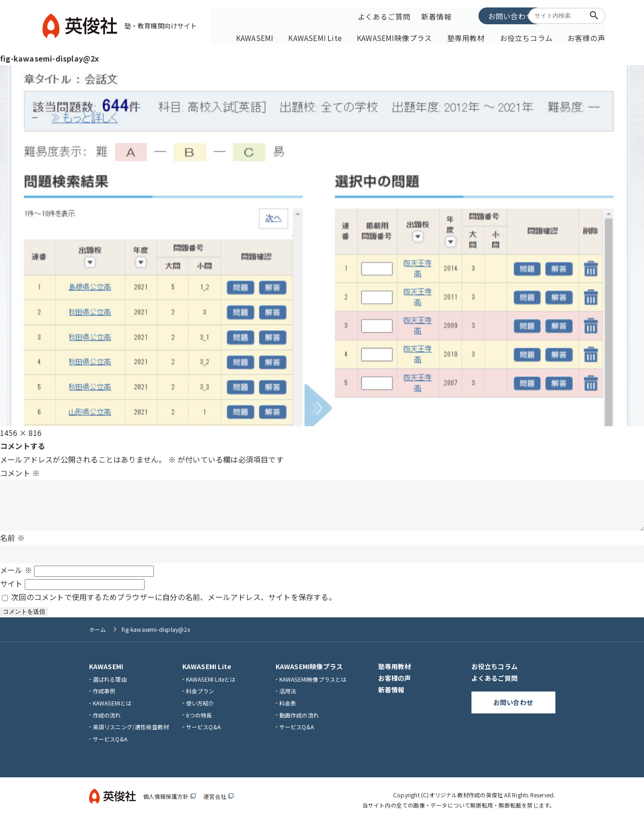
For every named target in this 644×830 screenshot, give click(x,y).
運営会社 (218, 804)
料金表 (288, 710)
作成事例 (104, 698)
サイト (11, 591)
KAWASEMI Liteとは (211, 686)
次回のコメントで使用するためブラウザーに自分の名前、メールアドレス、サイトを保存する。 (174, 604)
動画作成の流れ (299, 722)
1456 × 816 (21, 430)
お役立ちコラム (530, 36)
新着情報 (435, 15)
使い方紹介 (200, 710)
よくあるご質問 (384, 15)
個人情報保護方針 (170, 804)
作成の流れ (107, 722)
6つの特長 (199, 722)
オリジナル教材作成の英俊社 (466, 802)
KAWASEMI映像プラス (411, 36)
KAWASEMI (283, 36)
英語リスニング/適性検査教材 (131, 734)
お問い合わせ (488, 15)
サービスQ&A (110, 746)
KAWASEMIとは (112, 710)
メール (16, 577)
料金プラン (200, 698)
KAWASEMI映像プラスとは (313, 686)
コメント (20, 471)
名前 (12, 545)
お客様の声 (585, 36)
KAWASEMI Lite (339, 36)
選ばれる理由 (110, 686)
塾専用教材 (476, 36)
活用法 (288, 698)
